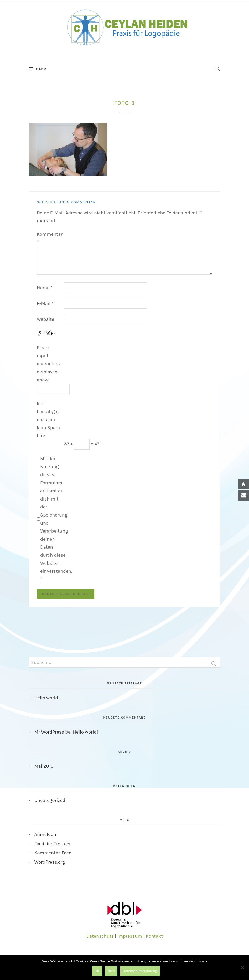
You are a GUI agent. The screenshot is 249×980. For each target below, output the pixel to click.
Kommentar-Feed (53, 853)
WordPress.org (50, 862)
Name (45, 288)
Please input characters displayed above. (48, 364)
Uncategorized (50, 800)
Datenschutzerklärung (140, 971)
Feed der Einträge (53, 844)
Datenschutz (100, 936)
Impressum (130, 936)
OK (97, 971)
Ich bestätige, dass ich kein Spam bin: (48, 420)
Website (45, 319)
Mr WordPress (49, 732)
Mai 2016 (44, 766)
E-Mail (45, 303)
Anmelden (45, 834)
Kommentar (50, 238)
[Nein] (242, 967)
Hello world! (47, 698)
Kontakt (154, 936)
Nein (111, 971)
